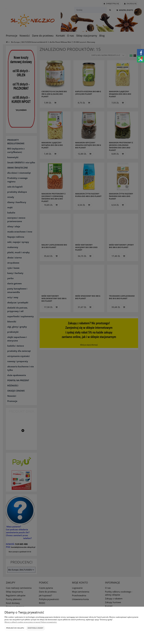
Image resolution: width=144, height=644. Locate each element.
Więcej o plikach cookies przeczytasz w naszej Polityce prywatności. (31, 622)
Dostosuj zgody (36, 628)
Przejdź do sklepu (15, 628)
